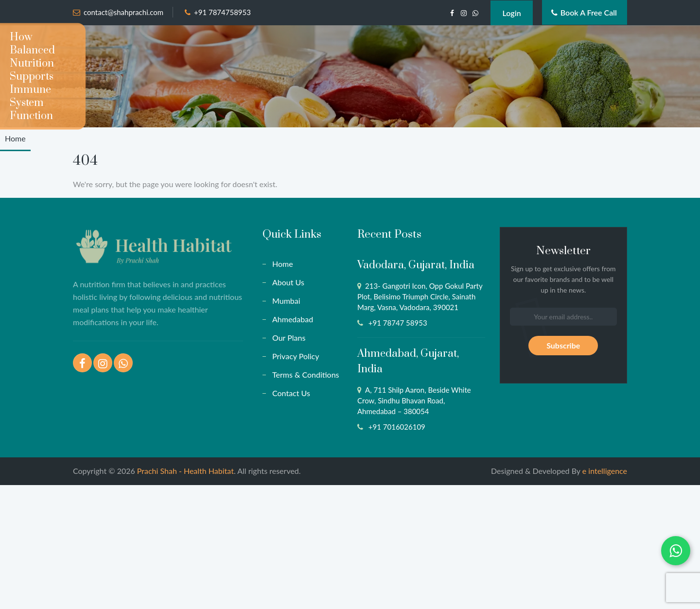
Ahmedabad (293, 319)
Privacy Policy (296, 356)
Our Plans (289, 338)
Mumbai (286, 301)
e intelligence (605, 471)
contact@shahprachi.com (123, 12)
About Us (288, 282)
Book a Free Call (584, 12)
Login (511, 13)
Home (15, 138)
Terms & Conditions (306, 374)
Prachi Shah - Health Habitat (185, 471)
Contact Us (291, 393)
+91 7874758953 (222, 12)
